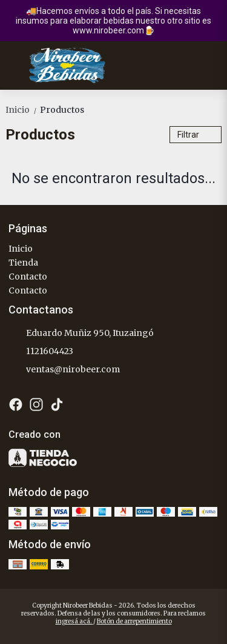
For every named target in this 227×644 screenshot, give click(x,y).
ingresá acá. (74, 621)
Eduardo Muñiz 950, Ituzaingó (81, 334)
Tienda (23, 263)
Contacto (28, 277)
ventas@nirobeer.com (64, 370)
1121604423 (41, 352)
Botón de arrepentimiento (134, 621)
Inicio (23, 110)
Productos (62, 110)
